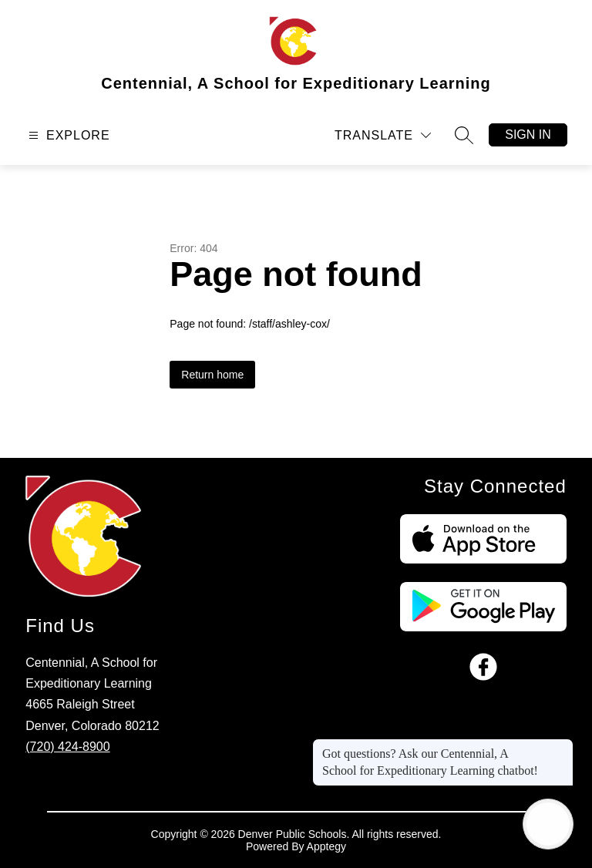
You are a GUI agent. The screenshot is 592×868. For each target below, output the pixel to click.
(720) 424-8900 (67, 747)
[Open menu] (67, 135)
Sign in (528, 135)
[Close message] (561, 746)
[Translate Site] (383, 135)
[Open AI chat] (548, 824)
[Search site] (464, 135)
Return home (212, 375)
